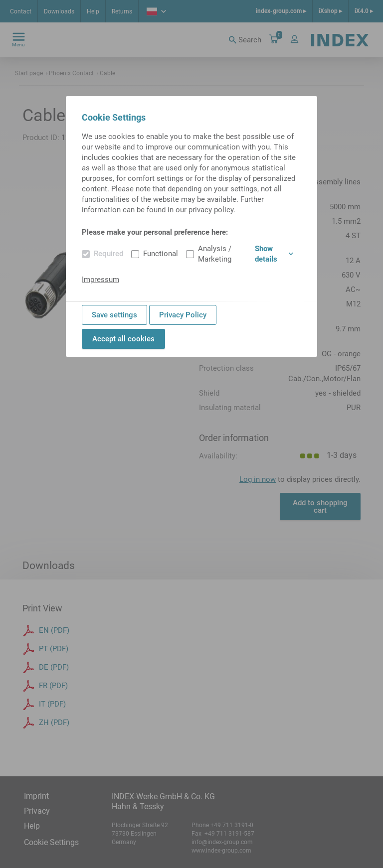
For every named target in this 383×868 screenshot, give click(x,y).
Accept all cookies (123, 339)
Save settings (114, 315)
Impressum (100, 280)
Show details (274, 254)
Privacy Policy (183, 315)
